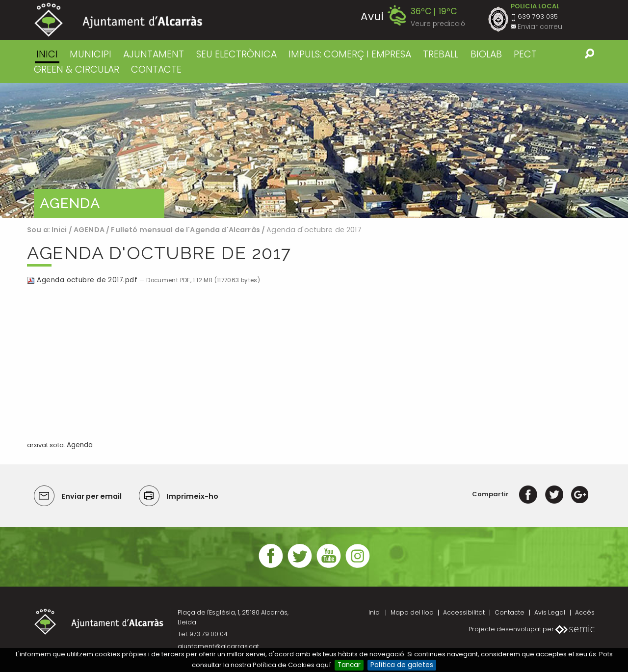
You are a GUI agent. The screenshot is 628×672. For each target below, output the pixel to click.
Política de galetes (402, 665)
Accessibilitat (464, 612)
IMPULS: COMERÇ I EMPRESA (350, 54)
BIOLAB (486, 54)
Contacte (510, 612)
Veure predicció (438, 24)
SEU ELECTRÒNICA (236, 54)
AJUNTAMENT (154, 54)
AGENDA (89, 230)
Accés (585, 612)
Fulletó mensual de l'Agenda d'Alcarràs (186, 230)
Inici (47, 54)
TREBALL (441, 54)
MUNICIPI (91, 54)
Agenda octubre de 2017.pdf (83, 280)
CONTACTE (156, 69)
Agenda (80, 445)
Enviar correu (540, 27)
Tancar (349, 665)
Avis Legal (550, 612)
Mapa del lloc (412, 612)
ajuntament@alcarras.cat (218, 646)
